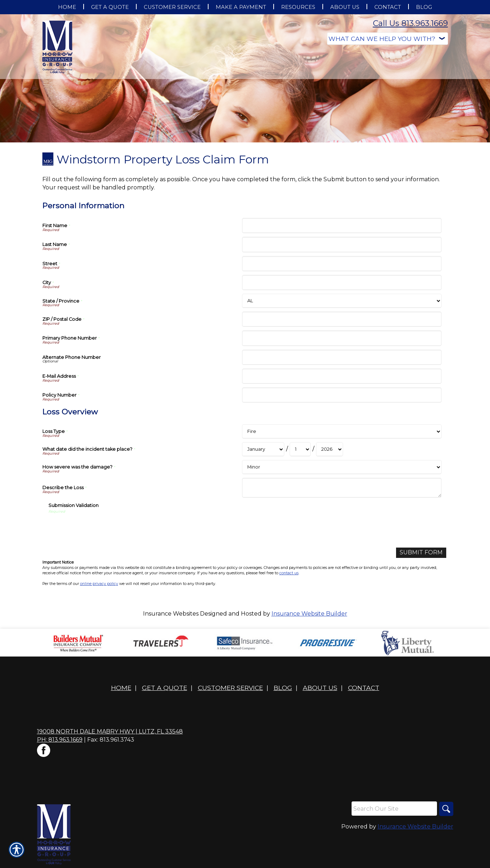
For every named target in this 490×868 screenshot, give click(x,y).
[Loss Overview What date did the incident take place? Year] (330, 449)
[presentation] (102, 528)
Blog (283, 688)
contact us (289, 573)
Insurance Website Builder (309, 614)
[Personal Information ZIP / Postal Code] (342, 319)
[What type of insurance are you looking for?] (388, 39)
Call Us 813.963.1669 (410, 23)
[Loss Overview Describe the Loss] (342, 488)
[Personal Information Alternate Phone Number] (342, 357)
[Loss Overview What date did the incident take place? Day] (300, 449)
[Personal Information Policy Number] (342, 395)
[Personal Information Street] (342, 264)
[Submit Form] (421, 553)
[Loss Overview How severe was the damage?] (342, 467)
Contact (364, 688)
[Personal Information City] (342, 283)
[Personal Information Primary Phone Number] (342, 338)
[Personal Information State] (342, 301)
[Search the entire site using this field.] (394, 809)
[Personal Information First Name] (342, 226)
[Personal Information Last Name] (342, 244)
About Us (320, 688)
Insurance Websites (171, 614)
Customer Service (230, 688)
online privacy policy (99, 584)
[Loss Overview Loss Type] (342, 432)
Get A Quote (165, 688)
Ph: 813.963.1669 (60, 740)
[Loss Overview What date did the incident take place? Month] (263, 449)
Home (121, 688)
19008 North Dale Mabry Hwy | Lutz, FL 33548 (110, 731)
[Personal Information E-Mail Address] (342, 376)
